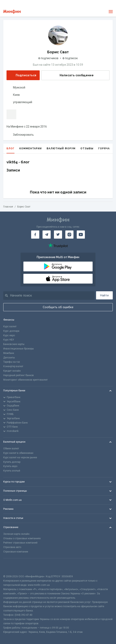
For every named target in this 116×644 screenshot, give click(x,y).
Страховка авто (12, 547)
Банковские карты (14, 344)
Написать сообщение (73, 75)
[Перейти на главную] (12, 12)
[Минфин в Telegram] (47, 235)
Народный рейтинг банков (19, 375)
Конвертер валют (13, 366)
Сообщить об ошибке (58, 307)
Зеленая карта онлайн (16, 534)
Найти (104, 295)
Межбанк (9, 353)
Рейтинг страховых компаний (20, 543)
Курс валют (10, 326)
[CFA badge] (12, 566)
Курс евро (9, 335)
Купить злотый (12, 471)
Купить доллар (12, 462)
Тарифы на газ (12, 362)
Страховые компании (16, 552)
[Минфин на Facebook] (35, 235)
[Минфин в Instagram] (69, 235)
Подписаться (23, 75)
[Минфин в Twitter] (58, 235)
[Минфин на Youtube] (81, 235)
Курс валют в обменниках (18, 453)
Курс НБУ (9, 340)
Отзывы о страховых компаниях (22, 538)
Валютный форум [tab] (61, 148)
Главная (8, 207)
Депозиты (9, 358)
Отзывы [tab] (87, 148)
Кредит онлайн (12, 371)
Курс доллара (11, 331)
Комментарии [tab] (31, 148)
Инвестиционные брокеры (19, 349)
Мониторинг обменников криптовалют (25, 380)
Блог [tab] (10, 150)
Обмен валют (11, 449)
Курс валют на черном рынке (20, 457)
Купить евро (10, 466)
